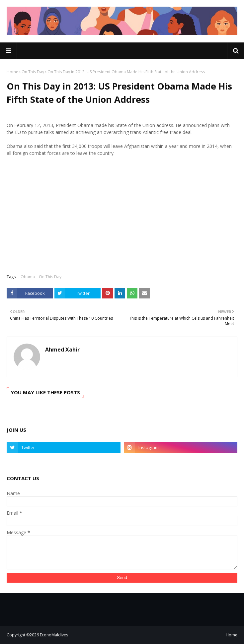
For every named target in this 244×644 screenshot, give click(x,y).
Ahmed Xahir (62, 350)
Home (12, 72)
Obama (28, 277)
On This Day (33, 72)
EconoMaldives (54, 635)
